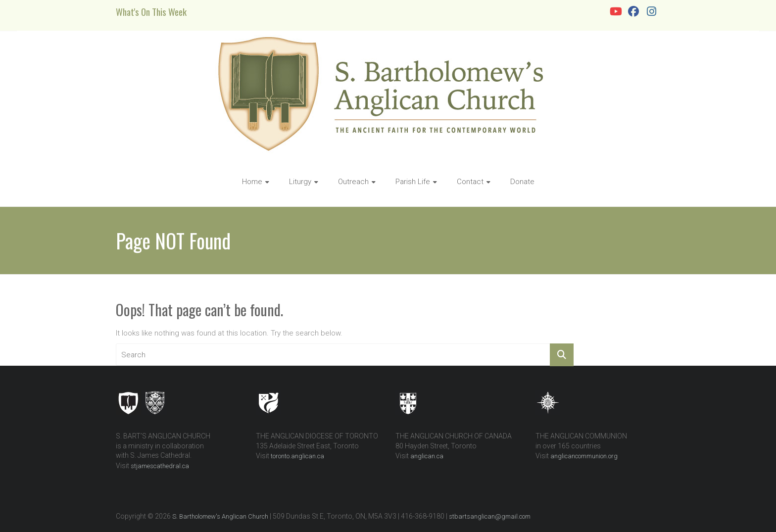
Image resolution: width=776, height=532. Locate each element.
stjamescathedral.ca (160, 466)
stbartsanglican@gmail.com (490, 516)
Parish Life (413, 182)
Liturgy (300, 182)
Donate (522, 182)
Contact (470, 182)
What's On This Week (151, 11)
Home (252, 182)
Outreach (353, 182)
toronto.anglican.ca (297, 456)
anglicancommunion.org (584, 456)
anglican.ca (427, 456)
